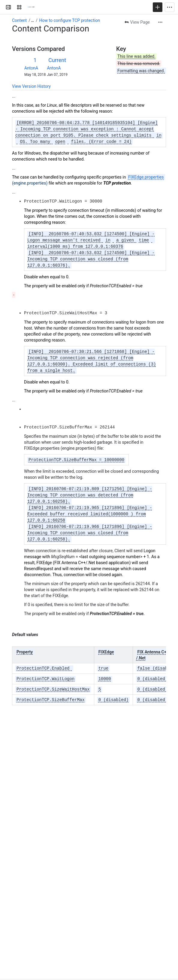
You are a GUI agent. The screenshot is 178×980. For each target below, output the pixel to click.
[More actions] (160, 22)
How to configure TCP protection (70, 20)
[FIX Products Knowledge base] (31, 7)
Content (19, 20)
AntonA (31, 68)
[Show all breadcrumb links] (32, 20)
